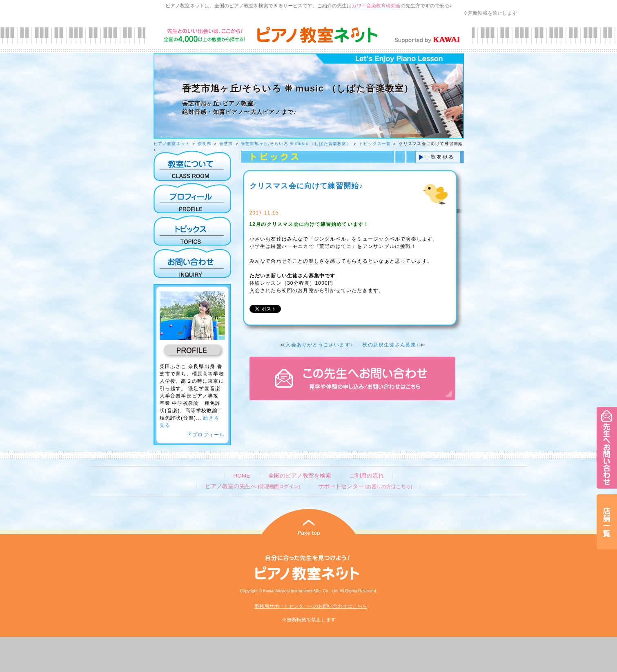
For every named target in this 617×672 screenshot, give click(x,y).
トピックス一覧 (375, 144)
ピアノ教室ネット (172, 144)
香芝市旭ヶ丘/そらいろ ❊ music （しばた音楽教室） (296, 144)
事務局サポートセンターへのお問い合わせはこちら (311, 606)
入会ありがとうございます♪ (319, 345)
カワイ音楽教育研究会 (376, 6)
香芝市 (226, 144)
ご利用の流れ (367, 476)
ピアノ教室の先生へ (252, 486)
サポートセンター (365, 486)
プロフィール (207, 435)
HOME (242, 476)
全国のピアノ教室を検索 (300, 476)
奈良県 (205, 144)
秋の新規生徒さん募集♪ (391, 345)
